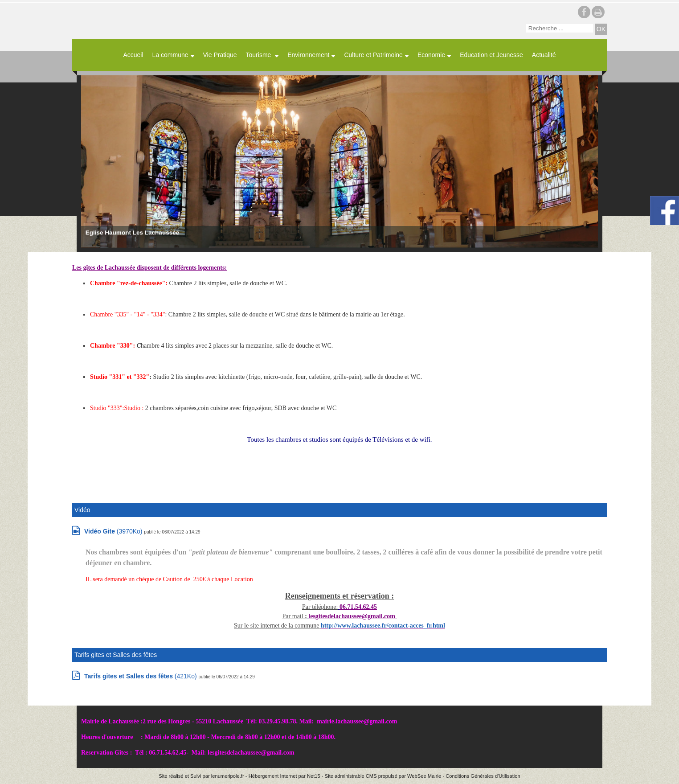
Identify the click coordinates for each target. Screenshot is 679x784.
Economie (431, 55)
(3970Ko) (114, 531)
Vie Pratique (220, 55)
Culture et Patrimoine (373, 55)
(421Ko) (141, 676)
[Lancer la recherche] (601, 29)
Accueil (133, 55)
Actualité (544, 55)
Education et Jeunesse (491, 55)
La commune (170, 55)
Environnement (308, 55)
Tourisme (260, 55)
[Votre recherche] (560, 28)
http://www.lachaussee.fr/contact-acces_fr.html (383, 626)
